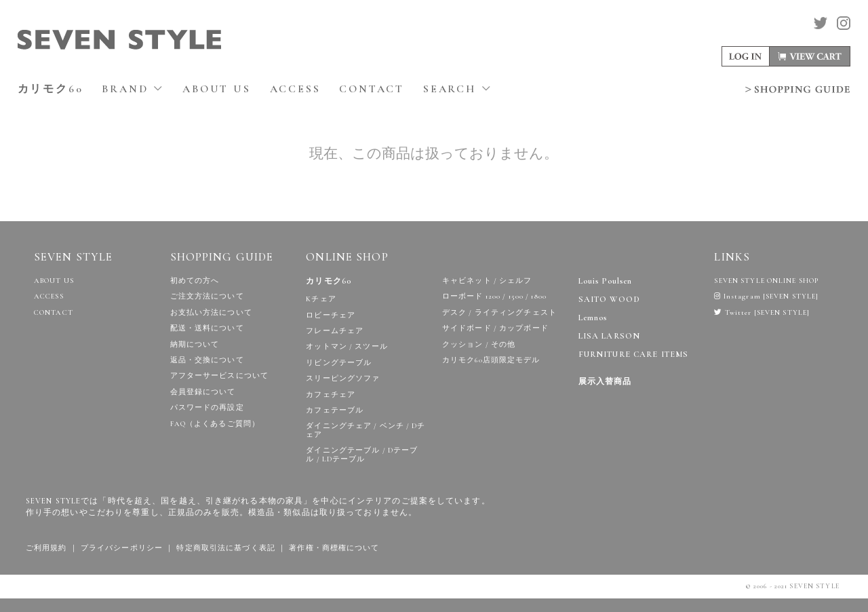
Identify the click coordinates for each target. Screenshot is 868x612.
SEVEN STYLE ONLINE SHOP (766, 281)
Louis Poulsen (606, 281)
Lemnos (593, 318)
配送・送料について (207, 328)
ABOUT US (216, 89)
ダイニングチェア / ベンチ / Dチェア (366, 430)
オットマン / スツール (347, 346)
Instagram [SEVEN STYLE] (766, 296)
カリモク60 (51, 89)
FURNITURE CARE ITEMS (633, 355)
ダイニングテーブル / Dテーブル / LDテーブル (362, 455)
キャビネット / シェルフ (487, 281)
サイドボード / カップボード (495, 328)
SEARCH (457, 89)
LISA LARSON (609, 336)
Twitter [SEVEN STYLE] (762, 312)
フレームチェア (335, 331)
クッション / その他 (479, 344)
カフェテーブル (335, 410)
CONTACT (372, 89)
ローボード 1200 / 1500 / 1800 (494, 296)
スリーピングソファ (343, 378)
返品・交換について (207, 360)
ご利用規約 (46, 548)
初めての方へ (195, 281)
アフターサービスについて (219, 376)
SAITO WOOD (609, 300)
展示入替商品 (605, 382)
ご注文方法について (207, 296)
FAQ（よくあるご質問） (215, 424)
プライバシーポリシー (122, 548)
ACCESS (295, 89)
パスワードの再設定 (207, 407)
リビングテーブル (339, 363)
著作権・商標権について (334, 548)
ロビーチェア (331, 315)
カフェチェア (331, 395)
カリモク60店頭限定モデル (491, 360)
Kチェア (321, 299)
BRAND (133, 89)
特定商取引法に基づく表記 (225, 548)
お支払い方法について (211, 312)
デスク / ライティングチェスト (499, 312)
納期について (195, 344)
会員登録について (203, 392)
